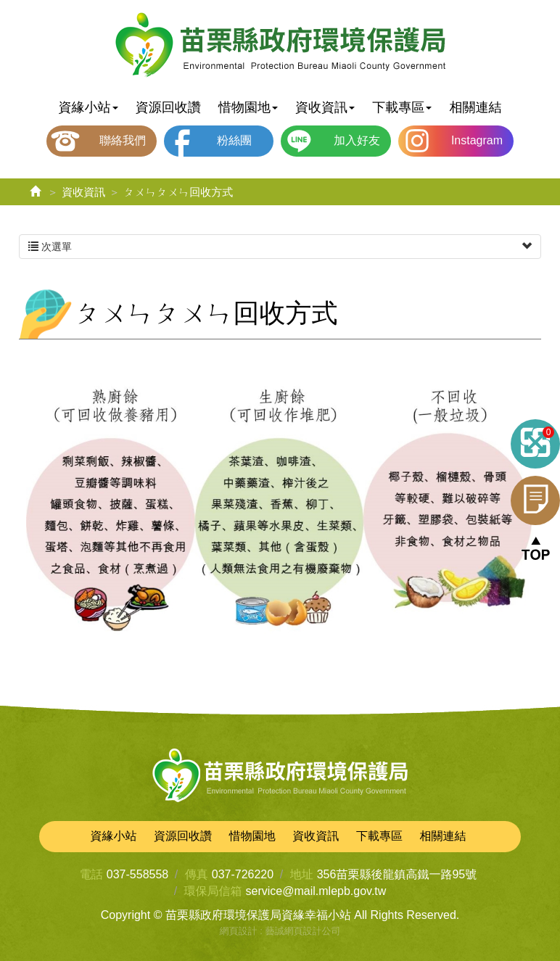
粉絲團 (234, 140)
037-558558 (137, 874)
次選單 (280, 247)
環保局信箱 (213, 891)
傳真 (197, 874)
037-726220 (243, 874)
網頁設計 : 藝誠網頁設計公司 (280, 931)
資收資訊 (83, 192)
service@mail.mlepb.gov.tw (316, 891)
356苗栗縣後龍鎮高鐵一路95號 (397, 874)
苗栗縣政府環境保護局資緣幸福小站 (280, 46)
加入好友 (357, 140)
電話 (91, 874)
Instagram (477, 140)
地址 (302, 874)
